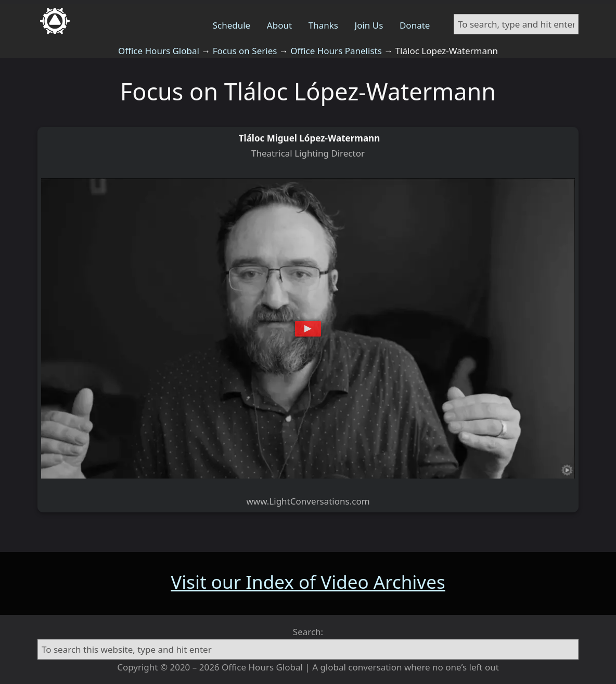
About (279, 25)
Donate (415, 25)
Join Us (369, 25)
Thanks (323, 25)
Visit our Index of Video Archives (308, 582)
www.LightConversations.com (308, 501)
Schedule (232, 25)
